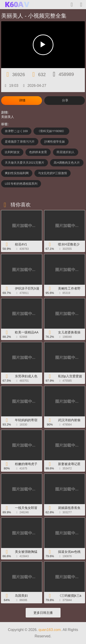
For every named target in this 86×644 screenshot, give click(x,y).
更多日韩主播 (43, 613)
